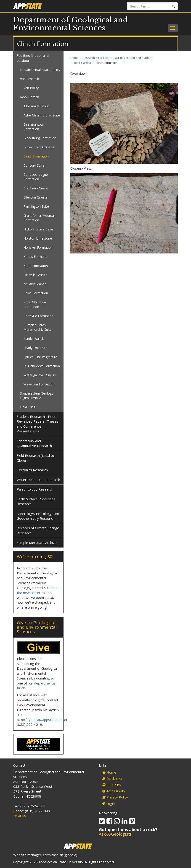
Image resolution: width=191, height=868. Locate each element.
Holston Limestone (38, 238)
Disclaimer (113, 778)
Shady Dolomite (35, 348)
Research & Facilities (96, 58)
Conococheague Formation (36, 177)
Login (109, 803)
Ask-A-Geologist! (115, 834)
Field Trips (28, 407)
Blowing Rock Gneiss (39, 147)
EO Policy (112, 785)
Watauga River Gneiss (40, 375)
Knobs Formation (36, 257)
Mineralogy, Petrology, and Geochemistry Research (38, 516)
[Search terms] (148, 6)
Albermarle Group (37, 106)
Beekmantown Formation (34, 127)
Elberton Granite (36, 197)
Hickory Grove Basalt (39, 229)
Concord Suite (34, 165)
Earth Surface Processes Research (36, 501)
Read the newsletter (37, 590)
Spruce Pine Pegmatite (40, 357)
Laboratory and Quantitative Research (34, 443)
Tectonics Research (32, 470)
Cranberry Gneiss (36, 188)
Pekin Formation (36, 293)
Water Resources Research (38, 480)
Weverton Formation (39, 384)
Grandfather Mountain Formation (40, 218)
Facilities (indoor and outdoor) (134, 58)
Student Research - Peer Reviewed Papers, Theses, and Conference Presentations (38, 424)
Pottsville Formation (38, 316)
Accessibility (114, 791)
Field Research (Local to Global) (35, 458)
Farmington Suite (36, 206)
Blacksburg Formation (40, 138)
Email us (20, 816)
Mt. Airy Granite (35, 284)
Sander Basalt (34, 339)
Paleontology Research (35, 489)
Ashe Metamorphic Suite (42, 115)
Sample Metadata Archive (37, 542)
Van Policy (31, 88)
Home (74, 58)
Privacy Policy (115, 797)
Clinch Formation (36, 156)
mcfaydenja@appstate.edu (42, 720)
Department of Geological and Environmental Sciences (71, 24)
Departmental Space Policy (40, 70)
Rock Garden (83, 63)
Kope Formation (36, 266)
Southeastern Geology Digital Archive (37, 396)
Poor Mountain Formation (35, 304)
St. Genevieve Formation (42, 366)
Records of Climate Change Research (38, 530)
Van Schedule (30, 79)
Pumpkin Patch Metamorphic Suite (38, 327)
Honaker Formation (38, 247)
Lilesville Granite (35, 275)
